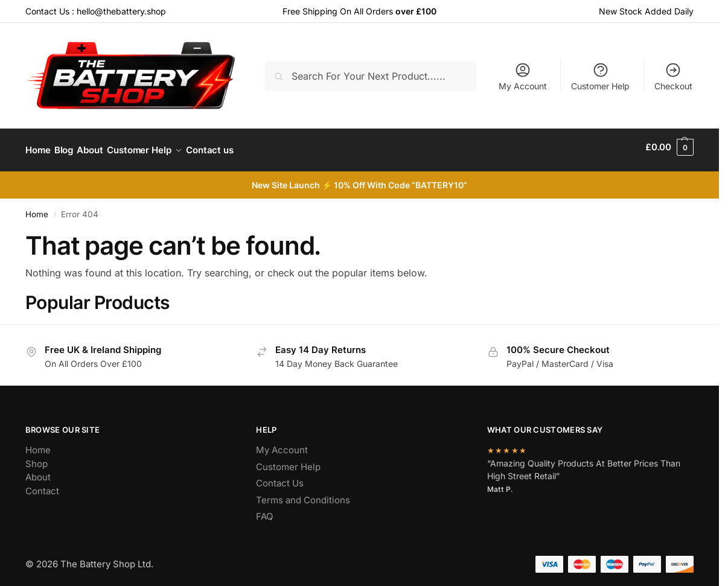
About (38, 471)
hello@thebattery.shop (121, 11)
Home (37, 208)
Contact (42, 485)
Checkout (673, 76)
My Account (523, 76)
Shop (37, 458)
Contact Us (280, 477)
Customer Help (600, 76)
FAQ (264, 510)
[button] (669, 147)
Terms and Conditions (303, 494)
